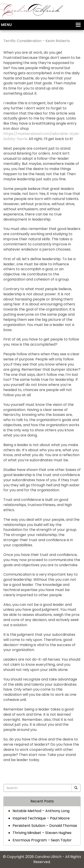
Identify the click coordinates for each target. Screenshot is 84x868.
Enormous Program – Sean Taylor (42, 840)
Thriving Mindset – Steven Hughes (42, 833)
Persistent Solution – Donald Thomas (45, 826)
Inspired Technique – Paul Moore (41, 818)
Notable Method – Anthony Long (41, 811)
